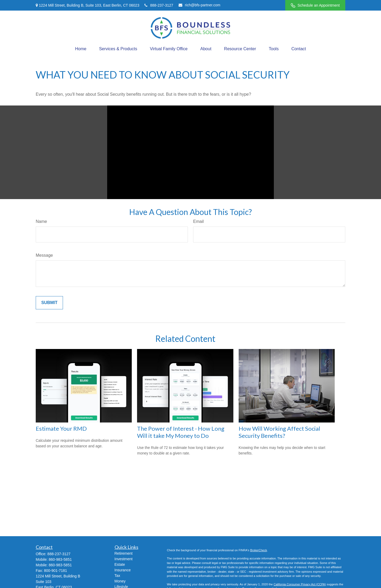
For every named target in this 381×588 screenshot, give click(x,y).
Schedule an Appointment (315, 5)
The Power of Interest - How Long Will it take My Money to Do (181, 432)
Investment (124, 559)
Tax (117, 576)
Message (44, 255)
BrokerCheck (258, 550)
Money (120, 581)
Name (41, 221)
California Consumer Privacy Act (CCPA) (300, 584)
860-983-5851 (60, 559)
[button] (81, 49)
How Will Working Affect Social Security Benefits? (279, 432)
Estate (120, 564)
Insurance (123, 570)
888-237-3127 (159, 5)
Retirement (124, 553)
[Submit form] (49, 303)
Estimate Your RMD (61, 428)
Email (198, 221)
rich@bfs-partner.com (199, 5)
